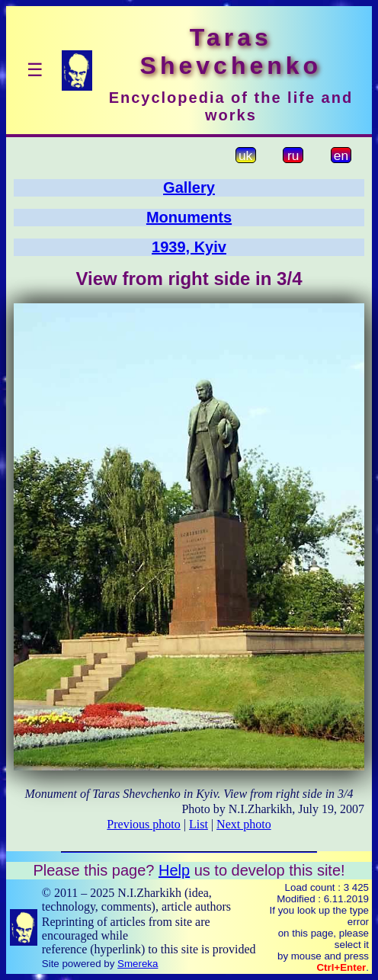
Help (174, 870)
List (199, 824)
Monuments (189, 217)
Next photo (244, 824)
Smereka (138, 964)
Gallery (189, 187)
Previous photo (143, 824)
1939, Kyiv (189, 247)
